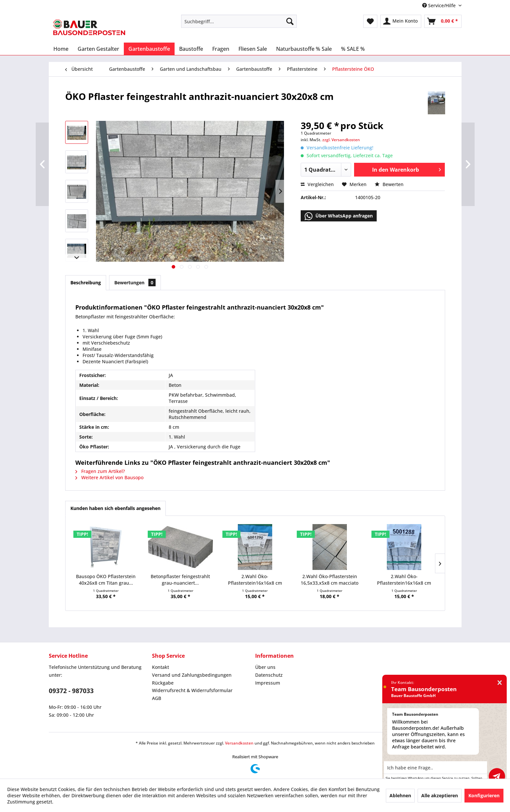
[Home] (61, 49)
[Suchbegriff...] (239, 21)
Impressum (268, 683)
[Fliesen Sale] (253, 49)
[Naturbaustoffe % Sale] (304, 49)
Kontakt (161, 667)
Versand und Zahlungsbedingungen (192, 675)
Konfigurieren (484, 795)
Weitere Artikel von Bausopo (109, 477)
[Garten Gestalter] (98, 49)
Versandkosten (239, 743)
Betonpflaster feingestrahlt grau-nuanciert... (180, 580)
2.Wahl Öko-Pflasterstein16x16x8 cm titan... (255, 580)
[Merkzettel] (370, 21)
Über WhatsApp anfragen (339, 216)
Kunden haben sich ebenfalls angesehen (115, 508)
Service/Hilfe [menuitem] (440, 5)
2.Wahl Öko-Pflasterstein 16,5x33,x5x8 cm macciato (330, 580)
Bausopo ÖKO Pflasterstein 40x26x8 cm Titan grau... (106, 580)
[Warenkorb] (443, 21)
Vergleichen (317, 184)
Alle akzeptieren (440, 795)
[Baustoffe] (191, 49)
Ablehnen (400, 795)
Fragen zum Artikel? (100, 471)
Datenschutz (269, 675)
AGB (157, 698)
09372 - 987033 (71, 691)
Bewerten (389, 184)
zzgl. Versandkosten (341, 140)
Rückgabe (163, 683)
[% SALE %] (353, 49)
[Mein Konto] (401, 21)
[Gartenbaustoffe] (149, 49)
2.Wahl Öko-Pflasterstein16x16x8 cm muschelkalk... (404, 580)
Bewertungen (135, 283)
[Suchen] (290, 21)
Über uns (265, 667)
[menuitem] (239, 21)
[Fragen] (221, 49)
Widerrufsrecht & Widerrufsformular (192, 690)
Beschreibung (86, 283)
